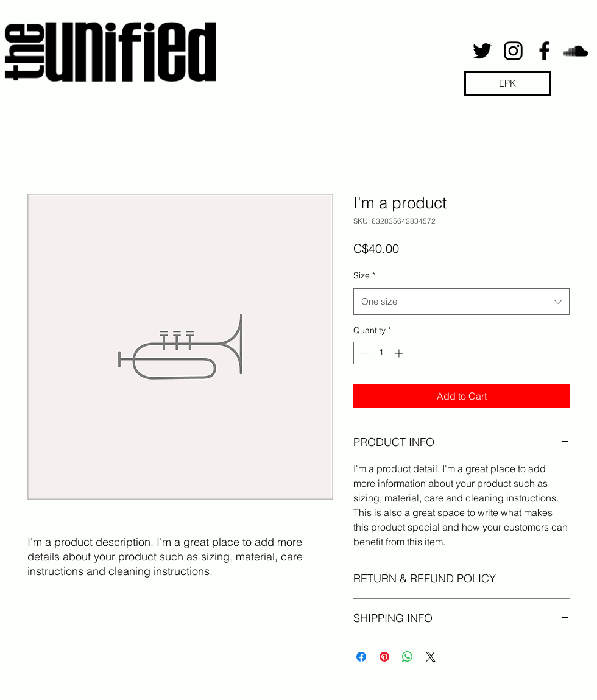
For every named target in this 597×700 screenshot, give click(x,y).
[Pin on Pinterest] (384, 657)
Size (364, 275)
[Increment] (400, 353)
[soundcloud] (575, 51)
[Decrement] (363, 353)
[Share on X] (431, 657)
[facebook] (544, 51)
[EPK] (507, 83)
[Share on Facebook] (361, 657)
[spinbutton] (381, 353)
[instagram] (513, 51)
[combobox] (461, 302)
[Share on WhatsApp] (408, 657)
